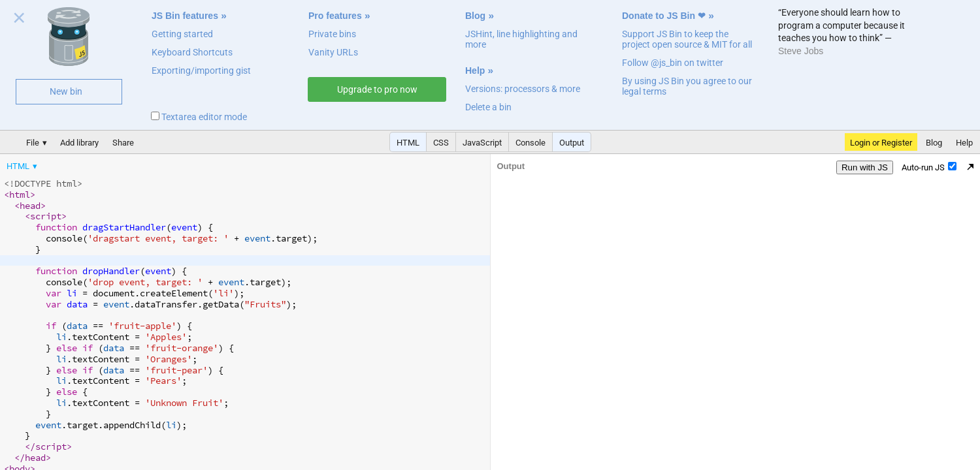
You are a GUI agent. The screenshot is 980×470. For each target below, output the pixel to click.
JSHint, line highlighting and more (521, 39)
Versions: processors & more (523, 89)
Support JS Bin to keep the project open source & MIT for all (687, 39)
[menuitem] (23, 166)
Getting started (182, 34)
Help (475, 70)
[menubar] (105, 163)
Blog (475, 16)
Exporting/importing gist (201, 70)
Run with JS (865, 167)
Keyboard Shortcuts (192, 52)
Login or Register (881, 143)
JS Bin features (185, 16)
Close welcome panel (19, 20)
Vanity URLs (333, 52)
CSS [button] (441, 143)
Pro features (335, 16)
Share (123, 143)
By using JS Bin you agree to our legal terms (687, 86)
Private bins (332, 34)
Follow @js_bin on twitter (673, 63)
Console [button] (531, 143)
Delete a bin (488, 107)
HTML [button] (408, 143)
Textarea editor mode (199, 117)
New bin (66, 91)
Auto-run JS (929, 167)
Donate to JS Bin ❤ (664, 16)
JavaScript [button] (482, 143)
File (33, 143)
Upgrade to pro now (377, 89)
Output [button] (572, 143)
